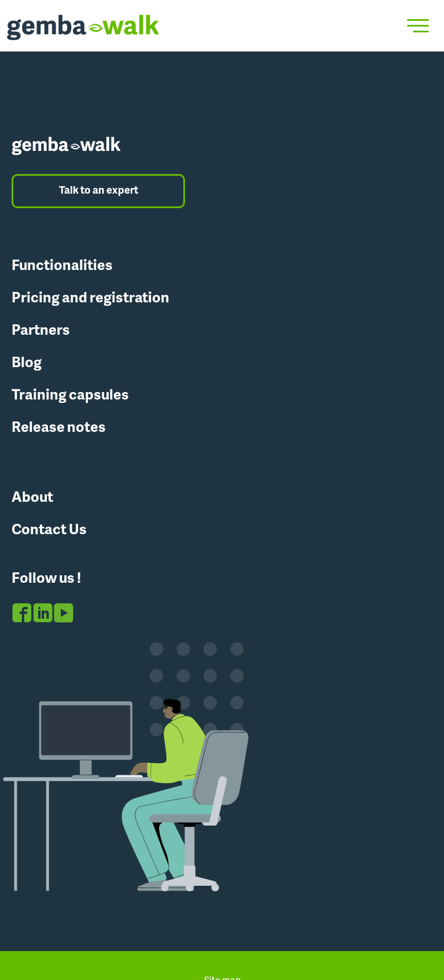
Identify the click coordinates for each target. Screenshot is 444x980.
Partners (41, 331)
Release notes (59, 428)
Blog (27, 363)
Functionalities (62, 266)
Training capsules (70, 396)
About (32, 498)
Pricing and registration (90, 299)
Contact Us (49, 530)
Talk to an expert (99, 191)
